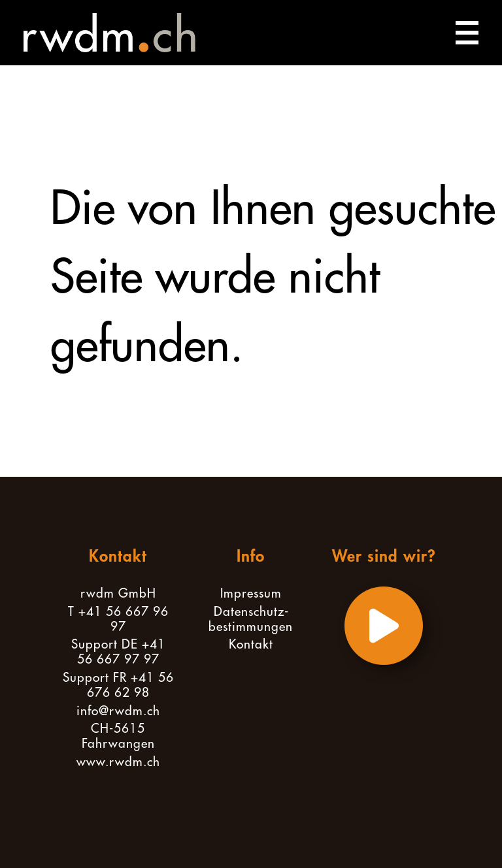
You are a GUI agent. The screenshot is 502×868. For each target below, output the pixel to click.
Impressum (251, 593)
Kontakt (251, 644)
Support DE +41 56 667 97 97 (118, 652)
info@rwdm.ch (118, 711)
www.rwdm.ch (118, 762)
